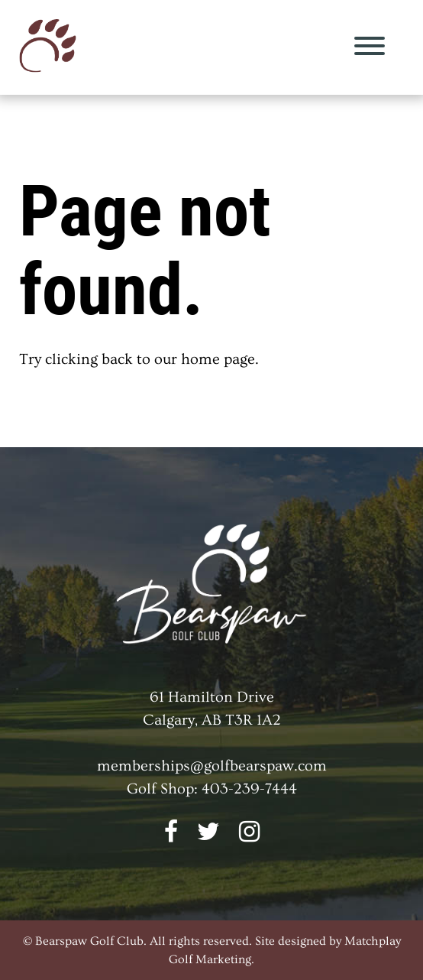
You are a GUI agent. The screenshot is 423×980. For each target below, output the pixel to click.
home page (218, 359)
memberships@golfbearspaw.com (212, 766)
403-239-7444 (249, 789)
